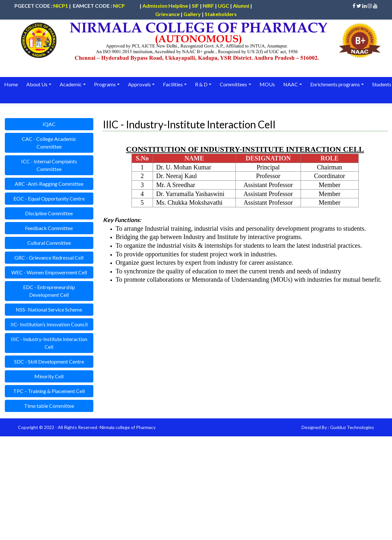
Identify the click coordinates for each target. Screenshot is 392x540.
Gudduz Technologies (352, 427)
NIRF (208, 6)
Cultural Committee (49, 243)
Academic (70, 84)
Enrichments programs (333, 84)
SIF (195, 6)
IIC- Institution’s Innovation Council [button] (49, 324)
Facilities (172, 84)
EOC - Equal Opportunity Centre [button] (49, 198)
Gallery (192, 14)
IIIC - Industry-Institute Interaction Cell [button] (49, 343)
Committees (232, 84)
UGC (223, 6)
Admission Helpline (165, 6)
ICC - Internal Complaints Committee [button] (49, 165)
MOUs (266, 84)
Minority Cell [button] (49, 376)
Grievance (167, 14)
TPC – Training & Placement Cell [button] (49, 391)
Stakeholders (221, 14)
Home (11, 84)
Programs (105, 84)
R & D (200, 84)
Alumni (241, 6)
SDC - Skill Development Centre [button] (49, 361)
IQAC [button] (49, 124)
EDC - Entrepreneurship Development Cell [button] (49, 291)
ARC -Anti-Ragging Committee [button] (49, 184)
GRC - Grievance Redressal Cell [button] (49, 257)
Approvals (139, 84)
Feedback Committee (49, 228)
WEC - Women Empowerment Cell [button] (49, 272)
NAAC (289, 84)
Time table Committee (49, 406)
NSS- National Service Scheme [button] (49, 309)
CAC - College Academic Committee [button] (49, 143)
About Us (37, 84)
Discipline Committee (49, 213)
